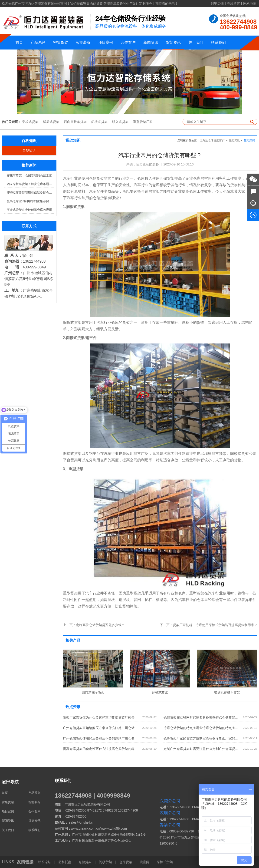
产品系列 (38, 42)
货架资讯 (173, 42)
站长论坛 (45, 862)
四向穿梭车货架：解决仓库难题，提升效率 (30, 184)
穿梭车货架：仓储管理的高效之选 (29, 175)
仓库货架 (126, 862)
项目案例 (106, 42)
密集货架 (61, 42)
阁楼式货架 (99, 122)
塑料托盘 (65, 862)
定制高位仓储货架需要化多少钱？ (94, 625)
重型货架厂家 (143, 122)
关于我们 (196, 42)
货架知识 (29, 151)
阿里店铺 (217, 3)
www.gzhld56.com (114, 828)
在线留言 (233, 3)
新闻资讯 (151, 42)
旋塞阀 (144, 862)
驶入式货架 (120, 122)
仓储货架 (85, 862)
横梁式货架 (51, 122)
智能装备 (83, 42)
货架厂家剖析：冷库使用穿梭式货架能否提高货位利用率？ (209, 625)
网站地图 (250, 3)
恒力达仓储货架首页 (212, 140)
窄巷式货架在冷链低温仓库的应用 (29, 210)
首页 (19, 42)
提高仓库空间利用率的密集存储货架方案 (30, 201)
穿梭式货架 (30, 122)
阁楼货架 (105, 862)
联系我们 (218, 42)
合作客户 (128, 42)
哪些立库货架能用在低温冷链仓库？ (30, 193)
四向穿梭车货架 (75, 122)
